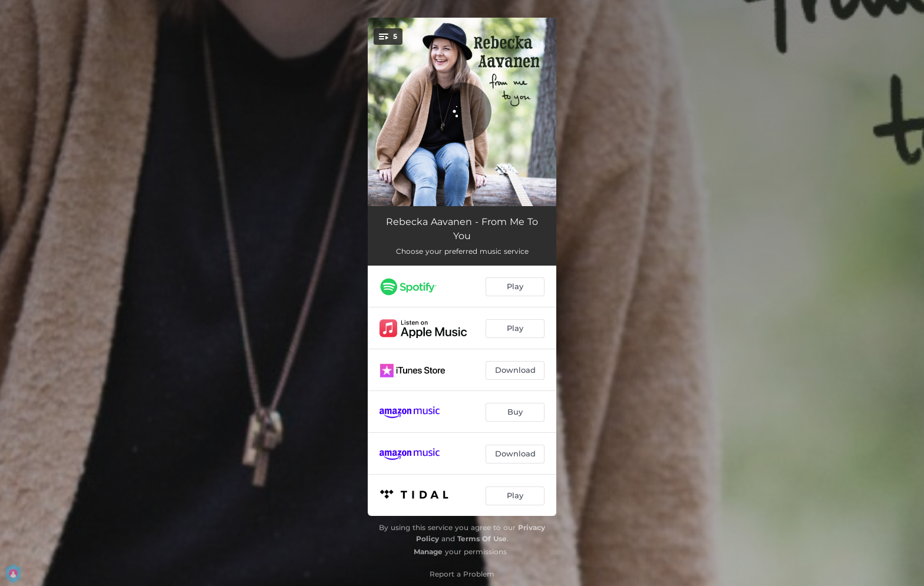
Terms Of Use (482, 539)
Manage (428, 552)
